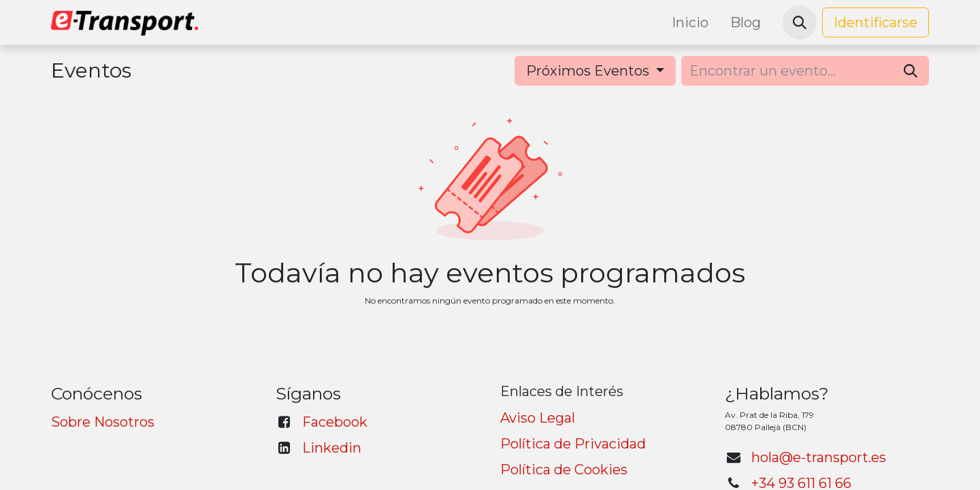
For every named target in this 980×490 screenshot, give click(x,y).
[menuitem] (690, 22)
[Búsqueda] (911, 71)
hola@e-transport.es (819, 457)
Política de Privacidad (573, 444)
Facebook (335, 422)
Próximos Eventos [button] (589, 71)
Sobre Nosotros (103, 422)
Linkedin (332, 448)
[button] (800, 22)
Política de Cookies (564, 470)
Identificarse (876, 22)
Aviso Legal (538, 418)
